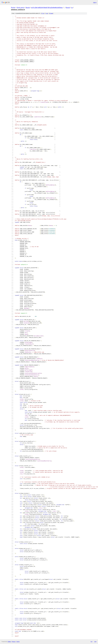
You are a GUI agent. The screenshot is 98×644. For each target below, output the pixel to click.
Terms (18, 642)
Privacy (14, 642)
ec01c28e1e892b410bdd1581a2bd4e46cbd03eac (47, 7)
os (72, 7)
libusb (28, 7)
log (47, 13)
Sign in (95, 2)
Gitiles (9, 642)
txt (91, 642)
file (43, 13)
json (95, 642)
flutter (13, 7)
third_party (20, 7)
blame (51, 13)
